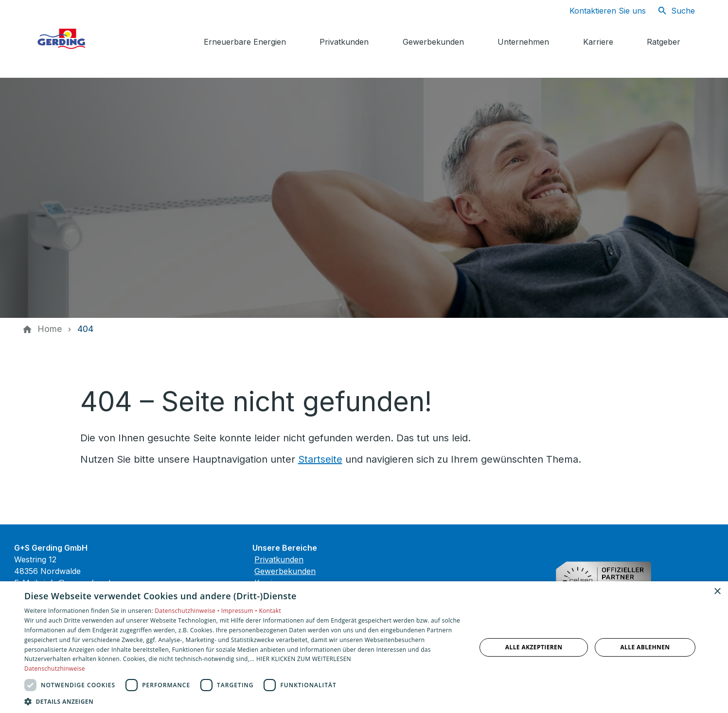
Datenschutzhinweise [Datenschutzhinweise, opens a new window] (55, 669)
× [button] (717, 592)
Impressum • (240, 611)
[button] (244, 701)
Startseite (320, 459)
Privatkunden (279, 559)
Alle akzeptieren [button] (534, 647)
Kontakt (270, 611)
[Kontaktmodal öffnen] (600, 11)
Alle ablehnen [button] (645, 647)
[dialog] (364, 647)
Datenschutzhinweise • (188, 611)
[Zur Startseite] (107, 39)
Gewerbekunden (285, 571)
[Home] (50, 329)
